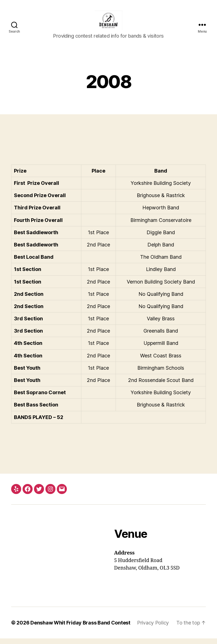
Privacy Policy (153, 628)
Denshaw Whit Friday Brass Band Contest (80, 628)
